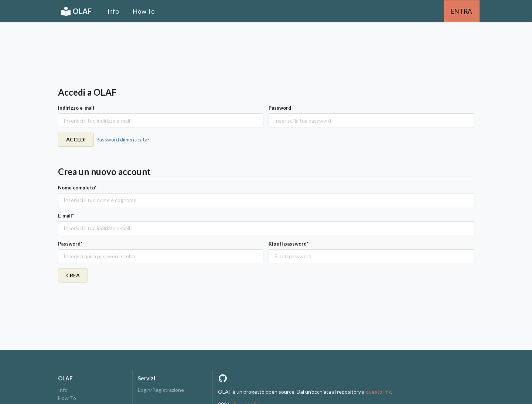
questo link (378, 392)
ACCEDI (76, 139)
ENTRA (462, 11)
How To (144, 11)
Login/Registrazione (161, 390)
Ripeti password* (289, 244)
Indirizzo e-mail (76, 108)
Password (280, 108)
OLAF (76, 11)
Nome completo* (77, 188)
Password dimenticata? (123, 139)
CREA (73, 275)
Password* (70, 244)
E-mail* (66, 216)
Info (113, 11)
